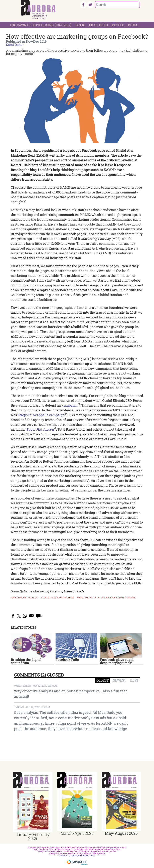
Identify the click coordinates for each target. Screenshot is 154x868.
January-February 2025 (33, 836)
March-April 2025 (77, 833)
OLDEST (103, 680)
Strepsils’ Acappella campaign (41, 415)
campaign (70, 405)
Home (80, 25)
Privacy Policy (88, 856)
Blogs (133, 25)
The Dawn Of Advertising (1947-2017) (41, 25)
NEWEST (119, 680)
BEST (134, 680)
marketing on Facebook (24, 598)
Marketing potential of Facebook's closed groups (106, 598)
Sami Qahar (15, 45)
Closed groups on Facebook (57, 598)
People (118, 25)
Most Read (98, 25)
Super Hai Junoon (40, 429)
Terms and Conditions (70, 856)
